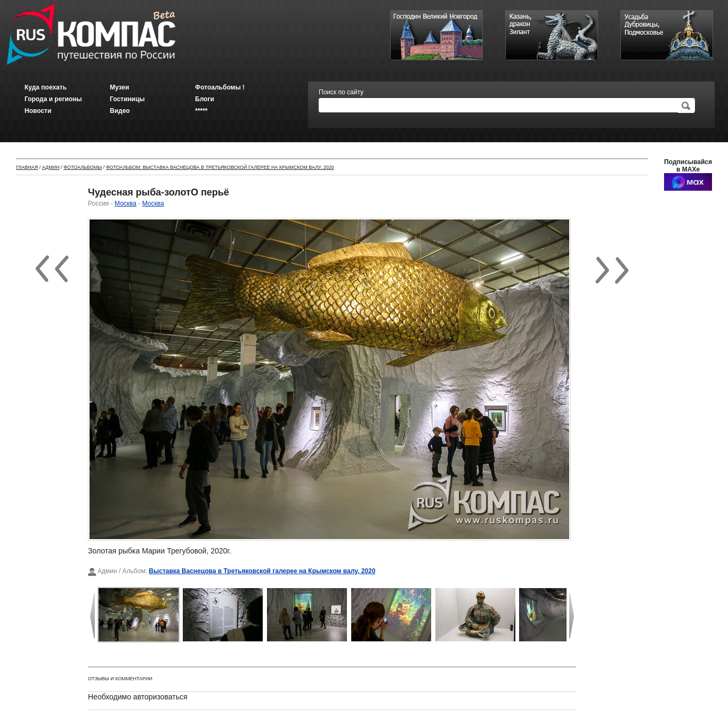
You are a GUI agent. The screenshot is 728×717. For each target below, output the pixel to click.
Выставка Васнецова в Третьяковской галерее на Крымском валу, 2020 (262, 571)
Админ (51, 167)
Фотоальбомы (83, 167)
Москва (126, 203)
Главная (27, 167)
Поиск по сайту (341, 92)
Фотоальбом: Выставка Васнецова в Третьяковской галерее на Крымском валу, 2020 (220, 167)
